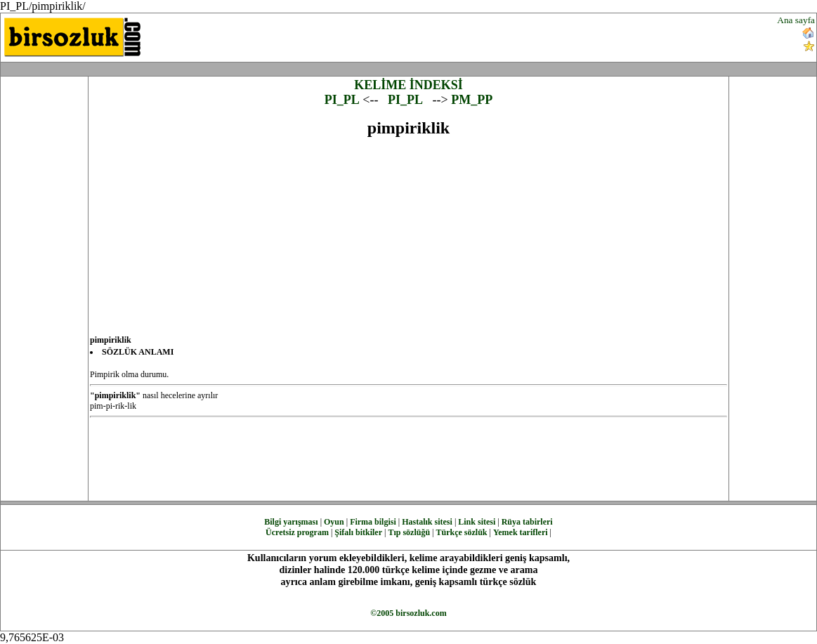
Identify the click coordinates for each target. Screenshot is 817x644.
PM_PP (472, 100)
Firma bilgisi (373, 522)
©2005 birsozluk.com (408, 613)
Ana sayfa (796, 20)
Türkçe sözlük (461, 532)
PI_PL (342, 100)
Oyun (334, 522)
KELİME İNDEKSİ (408, 85)
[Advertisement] (491, 36)
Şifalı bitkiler (358, 532)
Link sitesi (477, 522)
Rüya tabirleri (527, 522)
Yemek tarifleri (521, 532)
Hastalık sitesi (427, 522)
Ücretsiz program (297, 532)
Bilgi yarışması (291, 522)
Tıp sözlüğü (409, 532)
